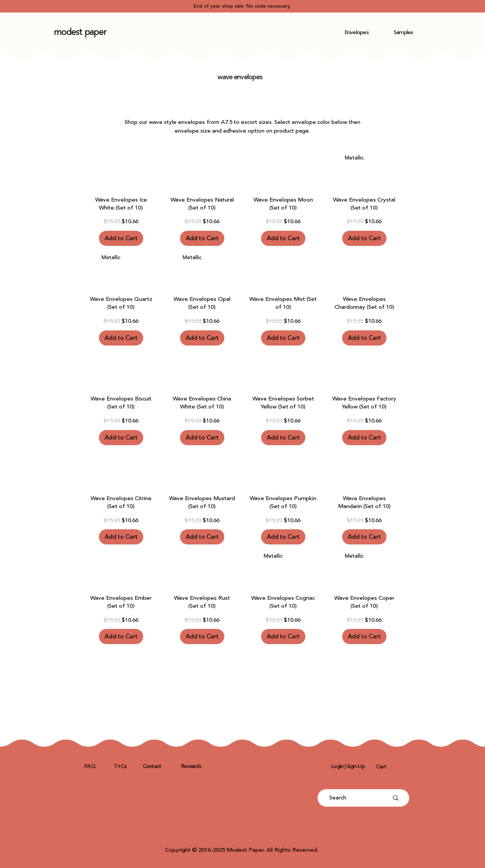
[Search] (353, 798)
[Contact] (153, 766)
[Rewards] (192, 766)
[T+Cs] (121, 766)
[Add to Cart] (121, 238)
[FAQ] (91, 766)
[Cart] (382, 766)
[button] (357, 32)
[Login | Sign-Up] (349, 766)
